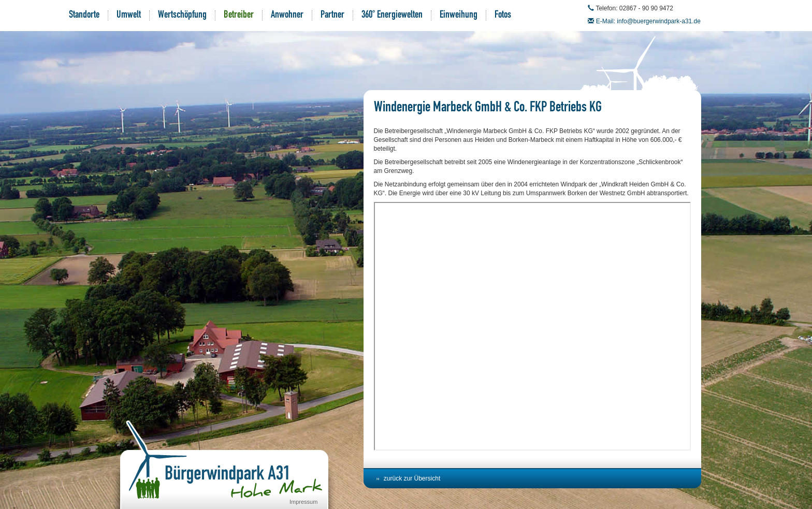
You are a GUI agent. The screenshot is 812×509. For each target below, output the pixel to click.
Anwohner (287, 16)
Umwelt (129, 16)
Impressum (303, 502)
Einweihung (459, 16)
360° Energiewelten (392, 16)
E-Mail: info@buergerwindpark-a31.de (648, 21)
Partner (332, 16)
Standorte (84, 16)
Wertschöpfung (182, 16)
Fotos (503, 16)
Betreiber (239, 16)
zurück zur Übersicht (412, 478)
